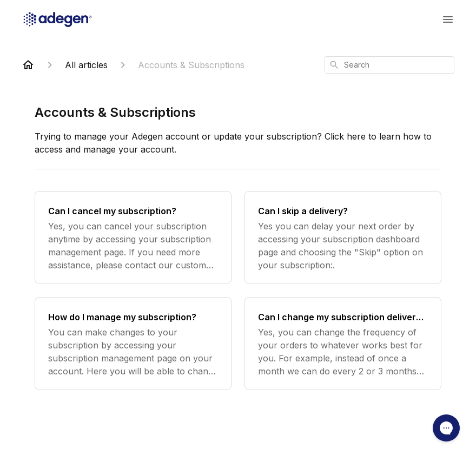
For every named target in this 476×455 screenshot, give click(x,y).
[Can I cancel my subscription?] (133, 238)
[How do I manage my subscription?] (133, 344)
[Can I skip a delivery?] (343, 238)
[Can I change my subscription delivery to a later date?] (343, 344)
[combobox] (389, 65)
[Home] (28, 65)
